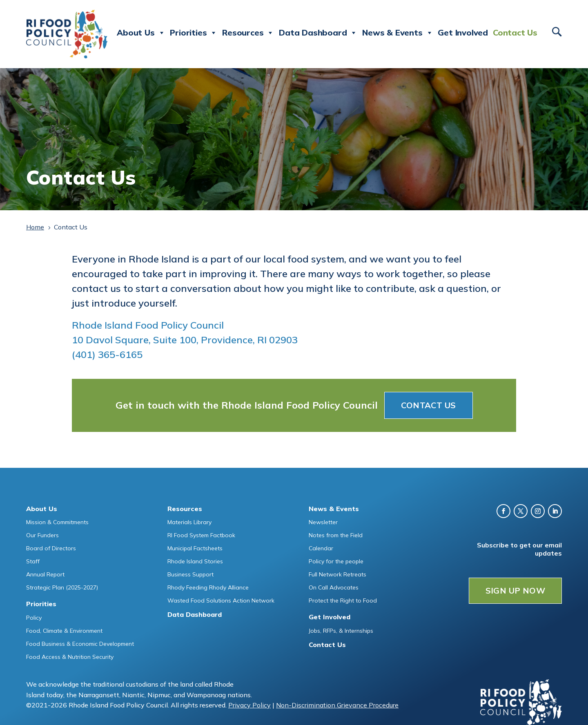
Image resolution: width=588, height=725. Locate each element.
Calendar (321, 548)
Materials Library (189, 522)
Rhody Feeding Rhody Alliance (208, 587)
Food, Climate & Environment (64, 631)
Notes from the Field (336, 535)
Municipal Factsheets (195, 548)
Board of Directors (51, 548)
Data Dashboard (318, 33)
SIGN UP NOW (515, 590)
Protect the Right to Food (343, 600)
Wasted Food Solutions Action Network (221, 600)
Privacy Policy (249, 705)
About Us (141, 33)
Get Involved (463, 32)
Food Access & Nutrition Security (70, 657)
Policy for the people (336, 561)
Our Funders (42, 535)
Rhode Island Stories (195, 561)
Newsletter (323, 522)
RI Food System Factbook (201, 535)
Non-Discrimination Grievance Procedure (337, 705)
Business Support (190, 574)
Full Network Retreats (337, 574)
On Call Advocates (334, 587)
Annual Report (45, 574)
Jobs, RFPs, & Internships (341, 631)
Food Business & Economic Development (80, 644)
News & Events (398, 33)
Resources (248, 33)
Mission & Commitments (57, 522)
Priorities (194, 33)
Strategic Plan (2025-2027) (62, 587)
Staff (33, 561)
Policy (34, 618)
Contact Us (515, 32)
